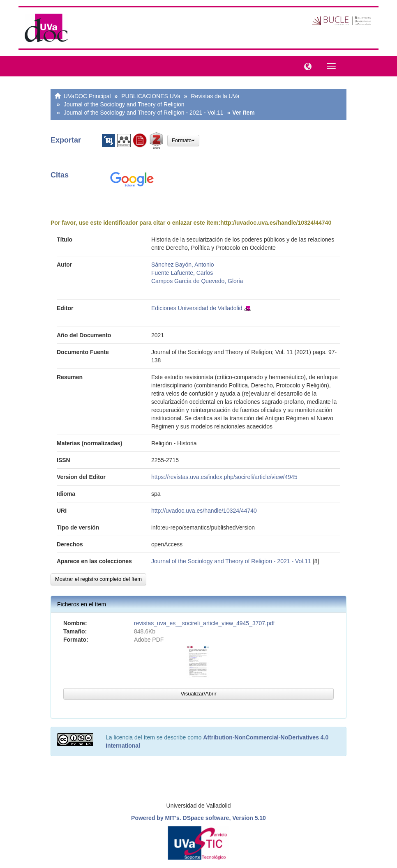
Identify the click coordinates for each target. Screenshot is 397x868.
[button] (306, 66)
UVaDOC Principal (87, 96)
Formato (183, 140)
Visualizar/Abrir (198, 694)
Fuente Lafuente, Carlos (182, 273)
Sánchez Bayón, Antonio (183, 265)
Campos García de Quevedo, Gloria (197, 281)
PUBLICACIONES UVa (151, 96)
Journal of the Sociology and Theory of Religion (124, 104)
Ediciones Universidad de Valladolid (197, 308)
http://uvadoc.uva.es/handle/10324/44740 (276, 223)
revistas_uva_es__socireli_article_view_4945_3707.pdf (204, 623)
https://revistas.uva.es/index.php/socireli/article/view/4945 (224, 477)
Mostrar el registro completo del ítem (98, 579)
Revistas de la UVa (215, 96)
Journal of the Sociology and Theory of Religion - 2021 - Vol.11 (144, 113)
